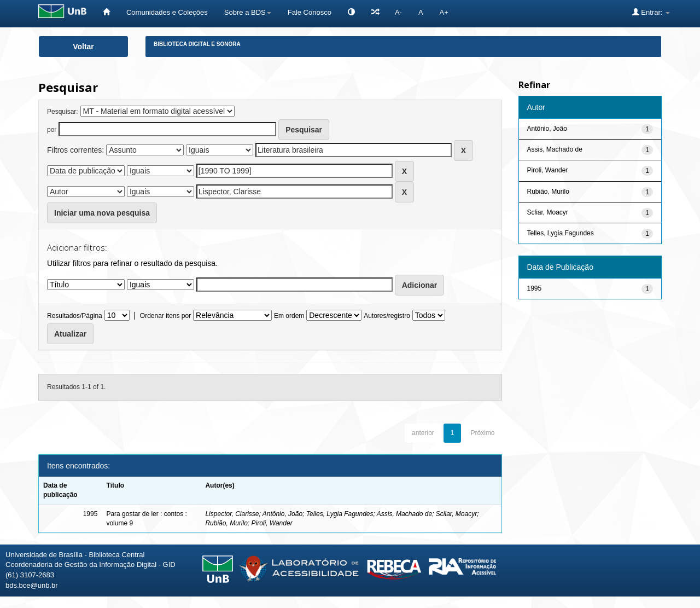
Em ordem (289, 316)
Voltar (83, 47)
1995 (535, 288)
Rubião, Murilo (226, 523)
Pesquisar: (63, 112)
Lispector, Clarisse (232, 514)
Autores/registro (387, 316)
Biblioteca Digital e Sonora (197, 44)
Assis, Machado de (404, 514)
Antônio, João (282, 514)
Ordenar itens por (165, 316)
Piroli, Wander (272, 523)
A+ (444, 12)
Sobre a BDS (248, 12)
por (52, 130)
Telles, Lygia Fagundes (340, 514)
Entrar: (651, 12)
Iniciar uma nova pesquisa (102, 213)
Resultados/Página (75, 316)
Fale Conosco (310, 12)
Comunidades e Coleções (167, 12)
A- (398, 12)
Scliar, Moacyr (456, 514)
